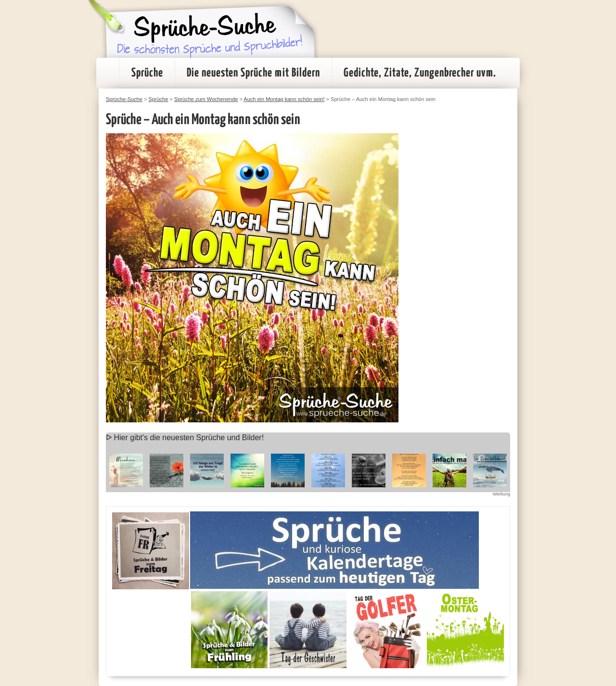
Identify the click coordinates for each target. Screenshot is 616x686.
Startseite (108, 73)
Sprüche (147, 73)
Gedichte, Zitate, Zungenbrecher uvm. (420, 73)
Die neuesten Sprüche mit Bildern (253, 73)
